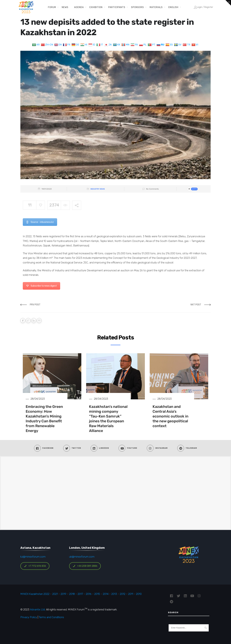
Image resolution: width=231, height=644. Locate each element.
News (65, 7)
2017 (80, 594)
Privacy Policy (29, 617)
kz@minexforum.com (33, 557)
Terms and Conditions (51, 617)
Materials (156, 7)
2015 (97, 594)
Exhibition (96, 7)
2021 (55, 594)
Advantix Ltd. (38, 609)
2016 (89, 594)
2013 (114, 594)
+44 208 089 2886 (85, 566)
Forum (52, 7)
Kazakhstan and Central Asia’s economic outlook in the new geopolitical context (170, 416)
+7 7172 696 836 (35, 566)
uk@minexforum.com (82, 557)
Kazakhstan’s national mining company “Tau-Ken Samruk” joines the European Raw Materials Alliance (108, 419)
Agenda (79, 7)
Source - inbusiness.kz (40, 222)
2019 (63, 594)
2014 (106, 594)
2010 (139, 594)
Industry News (98, 189)
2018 (72, 594)
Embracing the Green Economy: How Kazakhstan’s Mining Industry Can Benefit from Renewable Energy (44, 419)
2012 (123, 594)
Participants (117, 7)
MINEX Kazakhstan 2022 (35, 594)
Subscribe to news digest (41, 286)
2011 (131, 594)
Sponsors (137, 7)
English (173, 7)
